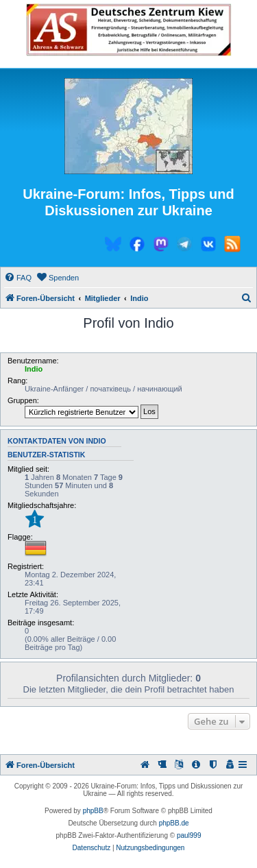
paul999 (189, 835)
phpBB (93, 811)
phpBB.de (174, 823)
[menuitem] (18, 278)
